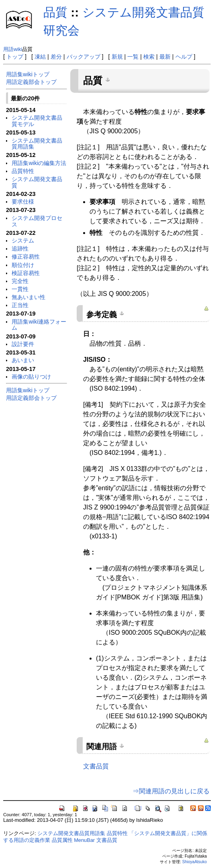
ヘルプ (184, 57)
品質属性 (62, 840)
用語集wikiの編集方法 (39, 163)
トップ (15, 57)
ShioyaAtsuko (195, 862)
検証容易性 (26, 273)
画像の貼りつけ (31, 377)
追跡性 (20, 249)
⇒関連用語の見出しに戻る (171, 791)
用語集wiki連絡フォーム (39, 325)
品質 (55, 12)
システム (23, 240)
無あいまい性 (29, 297)
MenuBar (84, 840)
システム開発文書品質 (37, 182)
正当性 (20, 305)
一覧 (133, 57)
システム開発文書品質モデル (37, 121)
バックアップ (84, 57)
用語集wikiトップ (28, 74)
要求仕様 (23, 202)
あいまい (23, 360)
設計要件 (23, 344)
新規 (117, 57)
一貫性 (20, 289)
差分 (56, 57)
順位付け (23, 265)
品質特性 (23, 171)
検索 (149, 57)
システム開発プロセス (37, 221)
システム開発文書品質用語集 (37, 144)
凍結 (40, 57)
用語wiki (13, 49)
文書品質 (96, 766)
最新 (165, 57)
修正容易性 (26, 257)
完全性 (20, 281)
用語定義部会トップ (31, 82)
